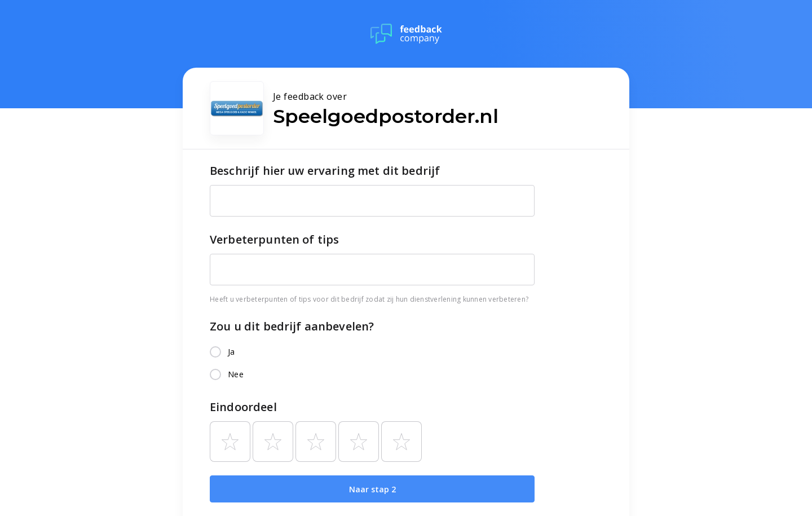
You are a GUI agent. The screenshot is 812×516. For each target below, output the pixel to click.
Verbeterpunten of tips (274, 239)
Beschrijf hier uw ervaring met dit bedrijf (325, 171)
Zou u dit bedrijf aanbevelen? (292, 326)
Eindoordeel (243, 407)
